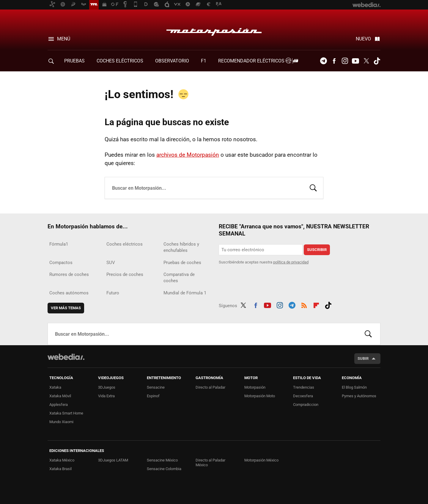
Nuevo (363, 39)
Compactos (61, 263)
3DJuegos (107, 387)
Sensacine (156, 387)
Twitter (366, 61)
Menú (64, 39)
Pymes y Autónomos (359, 396)
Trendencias (304, 387)
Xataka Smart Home (66, 413)
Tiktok (377, 61)
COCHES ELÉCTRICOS (120, 61)
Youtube (355, 61)
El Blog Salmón (354, 387)
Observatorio (172, 61)
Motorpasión (214, 30)
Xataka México (62, 460)
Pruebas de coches (182, 263)
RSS (304, 304)
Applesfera (59, 405)
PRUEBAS (74, 61)
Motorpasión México (261, 460)
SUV (111, 263)
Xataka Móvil (60, 396)
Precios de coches (125, 274)
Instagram (345, 61)
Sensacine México (162, 460)
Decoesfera (303, 396)
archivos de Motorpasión (188, 155)
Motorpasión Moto (260, 396)
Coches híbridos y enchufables (181, 247)
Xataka (55, 387)
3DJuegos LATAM (113, 460)
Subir (363, 358)
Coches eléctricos (125, 244)
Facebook (334, 61)
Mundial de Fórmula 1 (185, 293)
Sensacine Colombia (164, 469)
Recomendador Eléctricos (257, 61)
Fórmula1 (59, 244)
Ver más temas (66, 308)
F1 (204, 61)
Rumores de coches (69, 274)
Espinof (153, 396)
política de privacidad (291, 262)
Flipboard (316, 304)
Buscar (313, 187)
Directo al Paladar (210, 387)
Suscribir (317, 250)
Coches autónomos (69, 293)
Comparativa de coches (179, 278)
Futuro (113, 293)
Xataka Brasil (60, 469)
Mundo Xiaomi (61, 422)
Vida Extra (106, 396)
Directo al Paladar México (210, 463)
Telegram (323, 61)
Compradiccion (306, 405)
